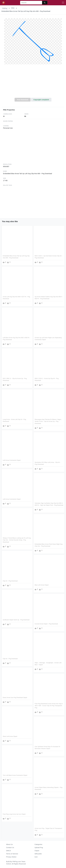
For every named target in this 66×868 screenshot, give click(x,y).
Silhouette (38, 854)
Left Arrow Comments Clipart (12, 460)
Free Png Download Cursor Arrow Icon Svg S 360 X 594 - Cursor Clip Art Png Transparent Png (49, 706)
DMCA (9, 851)
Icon (36, 857)
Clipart (37, 851)
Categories (38, 844)
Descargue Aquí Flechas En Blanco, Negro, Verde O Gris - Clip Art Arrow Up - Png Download (48, 421)
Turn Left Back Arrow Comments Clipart (15, 775)
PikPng (5, 8)
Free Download (23, 100)
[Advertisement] (33, 82)
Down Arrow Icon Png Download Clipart (15, 698)
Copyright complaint (41, 100)
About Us (10, 844)
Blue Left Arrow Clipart (42, 585)
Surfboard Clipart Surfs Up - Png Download (16, 620)
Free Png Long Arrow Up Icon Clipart (14, 814)
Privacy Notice (11, 857)
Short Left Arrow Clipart (10, 736)
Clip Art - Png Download (10, 581)
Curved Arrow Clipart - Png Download (46, 624)
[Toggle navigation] (63, 3)
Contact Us (10, 847)
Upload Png (39, 847)
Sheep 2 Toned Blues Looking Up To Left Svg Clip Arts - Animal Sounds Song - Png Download (17, 540)
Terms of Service (12, 854)
